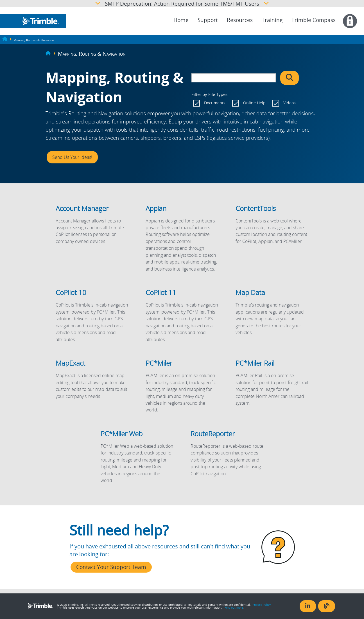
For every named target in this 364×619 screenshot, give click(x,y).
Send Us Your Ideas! (72, 157)
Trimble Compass (314, 20)
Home (181, 20)
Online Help (254, 103)
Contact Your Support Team (111, 567)
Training (272, 20)
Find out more (234, 607)
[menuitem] (181, 20)
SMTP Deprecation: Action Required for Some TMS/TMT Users (182, 4)
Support (208, 20)
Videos (290, 103)
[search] (234, 78)
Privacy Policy (262, 605)
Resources (240, 20)
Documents (215, 103)
